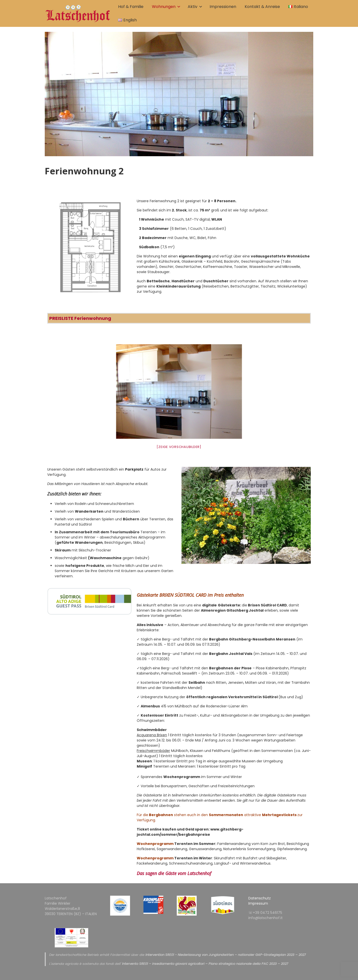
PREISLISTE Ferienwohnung (80, 318)
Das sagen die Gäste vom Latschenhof (174, 873)
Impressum (258, 903)
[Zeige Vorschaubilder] (179, 447)
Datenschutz (260, 898)
